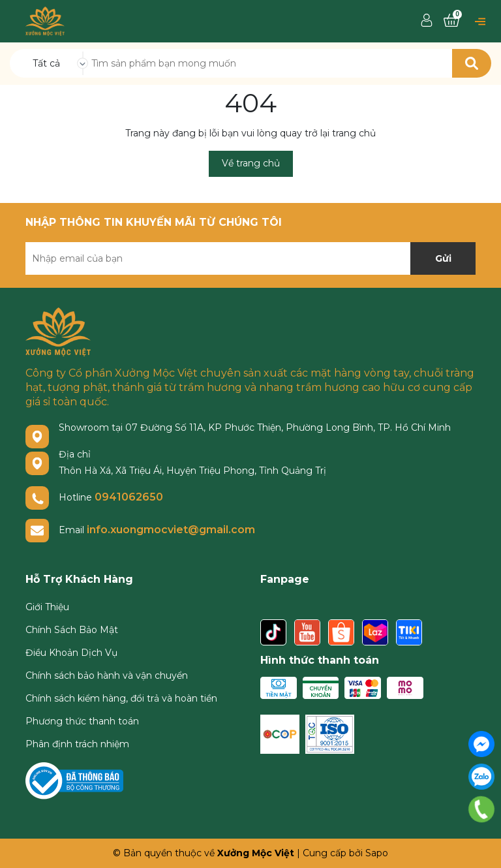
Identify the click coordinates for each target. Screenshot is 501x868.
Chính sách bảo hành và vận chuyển (107, 675)
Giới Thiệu (47, 607)
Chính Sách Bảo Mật (72, 630)
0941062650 (129, 497)
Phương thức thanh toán (82, 721)
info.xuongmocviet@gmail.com (171, 530)
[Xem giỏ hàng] (451, 21)
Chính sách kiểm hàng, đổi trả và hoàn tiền (121, 698)
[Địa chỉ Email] (250, 258)
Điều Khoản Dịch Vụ (71, 653)
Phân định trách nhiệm (77, 744)
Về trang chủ (251, 163)
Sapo (377, 853)
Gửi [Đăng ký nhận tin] (443, 258)
